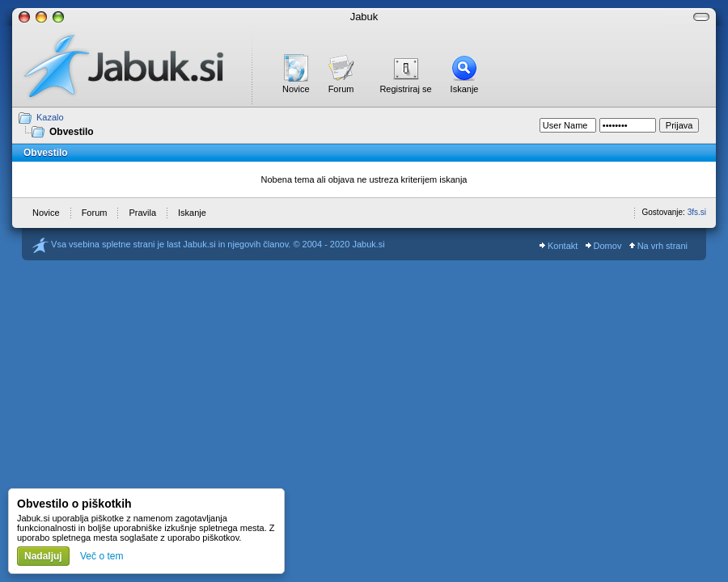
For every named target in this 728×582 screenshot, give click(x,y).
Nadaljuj (43, 556)
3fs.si (697, 212)
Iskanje (465, 89)
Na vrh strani (658, 246)
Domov (604, 246)
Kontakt (559, 246)
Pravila (142, 213)
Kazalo (50, 117)
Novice (296, 89)
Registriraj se (405, 89)
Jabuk (364, 17)
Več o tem (102, 556)
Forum (341, 89)
